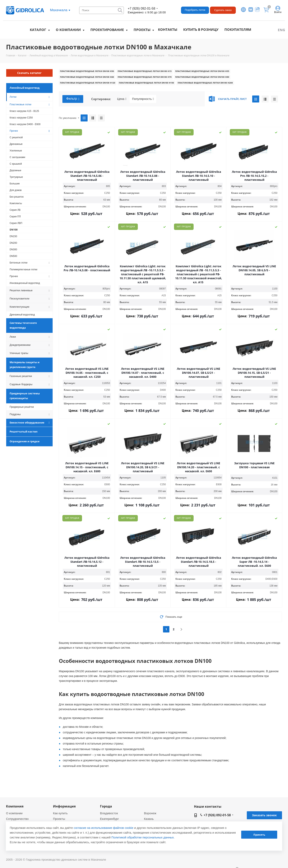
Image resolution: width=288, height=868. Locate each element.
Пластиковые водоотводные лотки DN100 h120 (88, 83)
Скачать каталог (29, 73)
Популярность (143, 99)
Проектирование (107, 30)
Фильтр (73, 99)
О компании (68, 30)
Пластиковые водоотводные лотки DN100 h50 (87, 71)
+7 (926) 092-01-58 (141, 8)
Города (106, 806)
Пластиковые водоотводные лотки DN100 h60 (87, 77)
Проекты (142, 30)
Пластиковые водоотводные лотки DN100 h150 (146, 83)
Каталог (38, 30)
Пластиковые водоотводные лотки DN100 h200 (205, 83)
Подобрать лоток (195, 10)
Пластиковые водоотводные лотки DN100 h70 (145, 77)
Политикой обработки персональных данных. (143, 837)
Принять (259, 835)
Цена (122, 99)
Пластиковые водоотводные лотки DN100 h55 (202, 71)
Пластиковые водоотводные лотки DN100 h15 (145, 71)
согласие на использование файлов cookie (104, 828)
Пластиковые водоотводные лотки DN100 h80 (202, 77)
